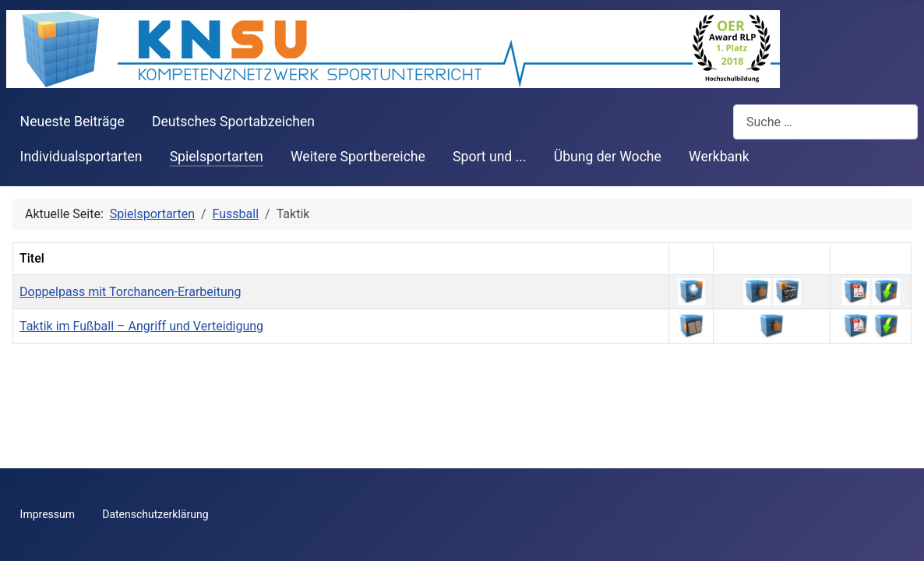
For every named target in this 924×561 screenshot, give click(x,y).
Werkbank (719, 157)
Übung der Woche (608, 157)
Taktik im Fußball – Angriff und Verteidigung (141, 326)
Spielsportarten (217, 157)
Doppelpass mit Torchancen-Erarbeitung (130, 292)
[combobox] (825, 122)
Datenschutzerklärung (155, 514)
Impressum (48, 514)
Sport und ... (490, 157)
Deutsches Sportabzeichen (233, 122)
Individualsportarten (81, 157)
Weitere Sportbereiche (358, 157)
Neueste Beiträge (72, 122)
